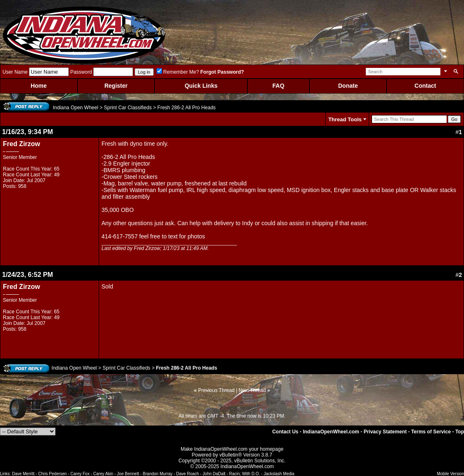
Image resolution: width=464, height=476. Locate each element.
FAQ (279, 86)
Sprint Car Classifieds (128, 108)
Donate (348, 86)
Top (460, 432)
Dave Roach (187, 474)
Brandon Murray (158, 474)
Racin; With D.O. (244, 474)
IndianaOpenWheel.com (331, 432)
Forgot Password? (222, 72)
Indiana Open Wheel (76, 108)
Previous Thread (216, 390)
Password (81, 72)
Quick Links (201, 86)
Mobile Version (450, 474)
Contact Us (285, 432)
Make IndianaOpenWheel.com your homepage (232, 449)
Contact (425, 86)
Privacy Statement (385, 432)
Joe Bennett (128, 474)
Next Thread (252, 390)
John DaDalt (214, 474)
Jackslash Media (279, 474)
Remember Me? (178, 72)
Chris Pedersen (52, 474)
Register (116, 86)
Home (39, 86)
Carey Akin (103, 474)
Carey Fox (80, 474)
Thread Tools (345, 119)
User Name (15, 72)
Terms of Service (431, 432)
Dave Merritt (23, 474)
